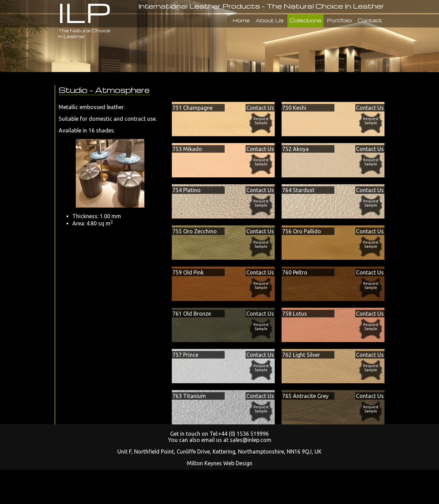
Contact (370, 20)
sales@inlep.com (251, 440)
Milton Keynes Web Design (220, 463)
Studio (73, 90)
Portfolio (340, 20)
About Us (270, 20)
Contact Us (260, 108)
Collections (305, 20)
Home (241, 20)
